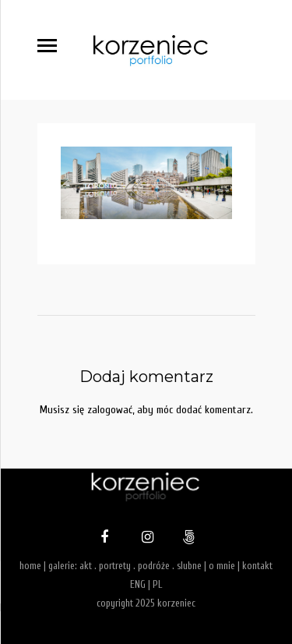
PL (157, 584)
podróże (154, 566)
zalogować (110, 410)
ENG (138, 584)
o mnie (222, 566)
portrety (115, 566)
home (30, 566)
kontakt (257, 566)
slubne (189, 566)
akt (86, 566)
